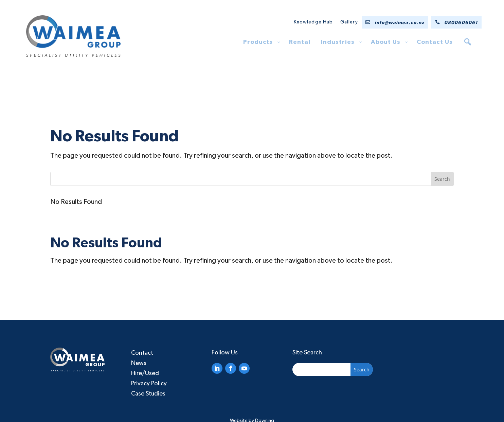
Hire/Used (145, 373)
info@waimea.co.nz (399, 23)
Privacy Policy (149, 384)
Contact (142, 353)
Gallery (349, 22)
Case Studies (148, 394)
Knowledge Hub (313, 22)
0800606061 (461, 23)
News (139, 363)
